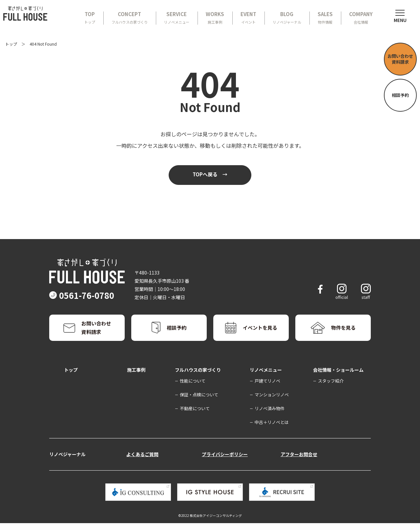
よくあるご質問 (142, 463)
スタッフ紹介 (331, 389)
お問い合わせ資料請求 (400, 59)
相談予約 (400, 95)
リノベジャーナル (67, 463)
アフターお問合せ (299, 463)
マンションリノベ (272, 403)
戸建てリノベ (267, 389)
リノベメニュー (266, 378)
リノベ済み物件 (270, 417)
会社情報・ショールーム (338, 378)
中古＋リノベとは (272, 431)
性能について (193, 389)
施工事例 (136, 378)
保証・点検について (199, 403)
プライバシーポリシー (225, 463)
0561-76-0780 (94, 304)
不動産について (195, 417)
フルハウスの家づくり (198, 378)
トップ (11, 44)
